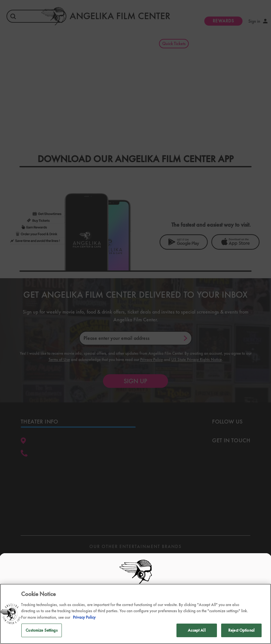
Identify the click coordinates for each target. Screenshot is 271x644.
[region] (135, 614)
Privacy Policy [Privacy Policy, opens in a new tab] (84, 617)
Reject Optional (241, 630)
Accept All (197, 630)
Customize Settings (41, 630)
